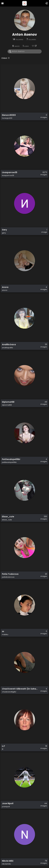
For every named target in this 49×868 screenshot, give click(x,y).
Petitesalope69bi (11, 459)
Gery (4, 230)
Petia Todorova (10, 574)
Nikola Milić (8, 861)
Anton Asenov (24, 34)
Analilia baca (9, 345)
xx (3, 631)
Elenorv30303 (9, 115)
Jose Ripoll (8, 804)
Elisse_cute (8, 517)
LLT (4, 746)
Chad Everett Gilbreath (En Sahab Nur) (20, 689)
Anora (5, 287)
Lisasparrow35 (10, 172)
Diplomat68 (8, 402)
